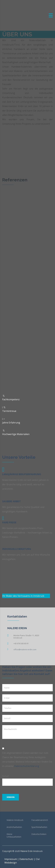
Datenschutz (26, 859)
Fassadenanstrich (40, 820)
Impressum (11, 859)
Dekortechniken (39, 834)
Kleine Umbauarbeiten (14, 835)
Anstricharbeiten (14, 827)
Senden (11, 797)
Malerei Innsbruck (15, 820)
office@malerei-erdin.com (25, 649)
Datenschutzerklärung (27, 766)
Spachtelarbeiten (39, 827)
